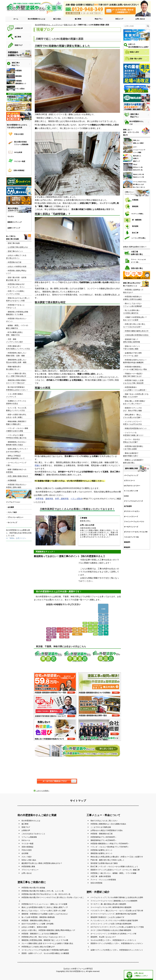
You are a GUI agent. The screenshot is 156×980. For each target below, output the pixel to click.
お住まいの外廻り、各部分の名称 (34, 927)
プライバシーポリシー (30, 870)
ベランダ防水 (76, 499)
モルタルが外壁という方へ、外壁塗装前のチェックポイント (113, 940)
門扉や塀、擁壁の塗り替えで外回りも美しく (107, 860)
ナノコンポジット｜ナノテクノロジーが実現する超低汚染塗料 (114, 920)
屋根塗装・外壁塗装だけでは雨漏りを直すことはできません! (45, 914)
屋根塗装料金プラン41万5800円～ (104, 840)
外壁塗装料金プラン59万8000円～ (104, 837)
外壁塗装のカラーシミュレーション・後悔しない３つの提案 (44, 904)
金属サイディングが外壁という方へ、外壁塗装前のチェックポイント (117, 950)
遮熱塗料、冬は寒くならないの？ (103, 937)
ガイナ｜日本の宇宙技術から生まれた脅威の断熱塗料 (111, 930)
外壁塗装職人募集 (28, 866)
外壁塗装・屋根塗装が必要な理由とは (36, 920)
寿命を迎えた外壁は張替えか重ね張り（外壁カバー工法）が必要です (117, 857)
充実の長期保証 (27, 847)
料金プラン (99, 19)
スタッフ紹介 (27, 857)
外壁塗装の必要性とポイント (102, 850)
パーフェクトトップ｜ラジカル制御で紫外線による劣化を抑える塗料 (117, 897)
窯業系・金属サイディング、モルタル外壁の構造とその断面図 (45, 953)
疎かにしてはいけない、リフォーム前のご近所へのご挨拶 (44, 911)
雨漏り (38, 465)
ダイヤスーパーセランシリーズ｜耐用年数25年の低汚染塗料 (114, 914)
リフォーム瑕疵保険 (29, 837)
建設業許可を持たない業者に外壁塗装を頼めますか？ (42, 863)
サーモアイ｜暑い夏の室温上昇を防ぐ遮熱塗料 (108, 904)
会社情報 (25, 853)
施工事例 (78, 19)
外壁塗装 (40, 499)
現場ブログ (26, 827)
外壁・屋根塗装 (62, 499)
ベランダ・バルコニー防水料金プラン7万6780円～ (110, 847)
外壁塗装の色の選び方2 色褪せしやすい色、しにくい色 (43, 891)
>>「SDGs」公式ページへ (16, 538)
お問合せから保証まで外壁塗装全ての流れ (107, 830)
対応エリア (119, 19)
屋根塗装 (49, 499)
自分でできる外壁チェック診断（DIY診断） (38, 924)
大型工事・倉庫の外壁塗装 (101, 876)
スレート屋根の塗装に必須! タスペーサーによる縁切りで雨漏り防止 (47, 943)
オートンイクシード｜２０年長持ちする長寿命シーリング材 (113, 934)
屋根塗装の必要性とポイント (102, 853)
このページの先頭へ (43, 791)
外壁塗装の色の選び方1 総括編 (33, 888)
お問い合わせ (140, 19)
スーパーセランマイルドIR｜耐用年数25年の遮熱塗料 (111, 907)
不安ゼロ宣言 (27, 850)
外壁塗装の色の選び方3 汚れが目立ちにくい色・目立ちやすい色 (46, 894)
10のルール (26, 840)
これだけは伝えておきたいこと (33, 834)
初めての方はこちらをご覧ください (104, 821)
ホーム (16, 19)
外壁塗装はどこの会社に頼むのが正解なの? (38, 947)
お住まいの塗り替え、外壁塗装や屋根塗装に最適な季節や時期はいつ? (48, 930)
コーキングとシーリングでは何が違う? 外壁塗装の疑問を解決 (45, 950)
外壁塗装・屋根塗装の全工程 (102, 834)
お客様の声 (26, 830)
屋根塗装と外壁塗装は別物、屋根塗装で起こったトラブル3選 (45, 940)
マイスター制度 (27, 844)
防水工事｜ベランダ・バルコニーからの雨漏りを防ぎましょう (114, 866)
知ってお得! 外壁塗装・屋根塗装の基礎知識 (38, 917)
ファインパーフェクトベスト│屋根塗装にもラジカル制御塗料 (114, 901)
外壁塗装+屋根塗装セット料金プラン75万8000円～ (110, 844)
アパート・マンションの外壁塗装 (103, 880)
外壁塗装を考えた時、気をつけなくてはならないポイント (44, 937)
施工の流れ (57, 19)
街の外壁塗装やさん (78, 971)
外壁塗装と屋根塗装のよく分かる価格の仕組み (108, 824)
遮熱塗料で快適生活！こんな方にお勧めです (107, 917)
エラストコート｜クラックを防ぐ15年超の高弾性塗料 (111, 924)
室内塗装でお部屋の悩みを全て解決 (104, 863)
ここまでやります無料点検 (101, 827)
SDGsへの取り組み (29, 860)
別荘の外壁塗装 (96, 883)
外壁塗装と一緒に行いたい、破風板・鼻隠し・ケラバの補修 (113, 873)
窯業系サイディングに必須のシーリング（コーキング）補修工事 (115, 870)
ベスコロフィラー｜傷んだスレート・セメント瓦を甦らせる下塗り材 (117, 911)
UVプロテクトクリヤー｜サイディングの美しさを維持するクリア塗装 (117, 927)
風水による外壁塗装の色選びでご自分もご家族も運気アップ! (45, 907)
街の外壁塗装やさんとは (36, 19)
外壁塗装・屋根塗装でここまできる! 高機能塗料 (40, 934)
